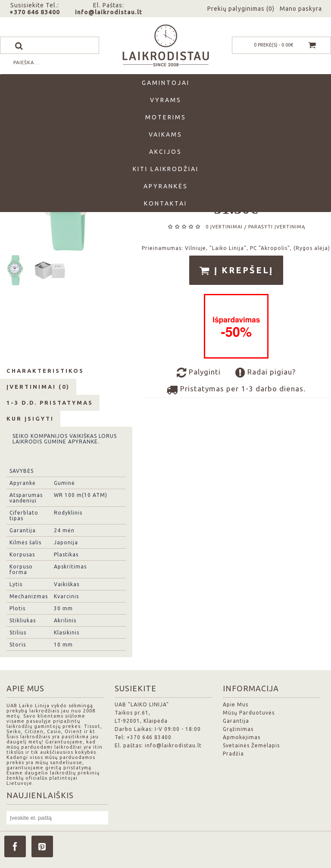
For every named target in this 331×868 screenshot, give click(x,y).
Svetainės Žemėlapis (251, 745)
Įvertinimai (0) (38, 387)
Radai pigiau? (265, 373)
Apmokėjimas (242, 737)
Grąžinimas (238, 729)
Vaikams (165, 134)
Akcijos (165, 152)
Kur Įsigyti (30, 418)
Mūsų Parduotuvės (249, 713)
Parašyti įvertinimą (277, 227)
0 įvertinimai (224, 227)
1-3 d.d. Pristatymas (50, 403)
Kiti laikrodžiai (166, 169)
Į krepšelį (236, 271)
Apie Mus (236, 704)
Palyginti (199, 373)
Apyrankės (166, 186)
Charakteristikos (45, 371)
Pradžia (233, 754)
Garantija (236, 721)
